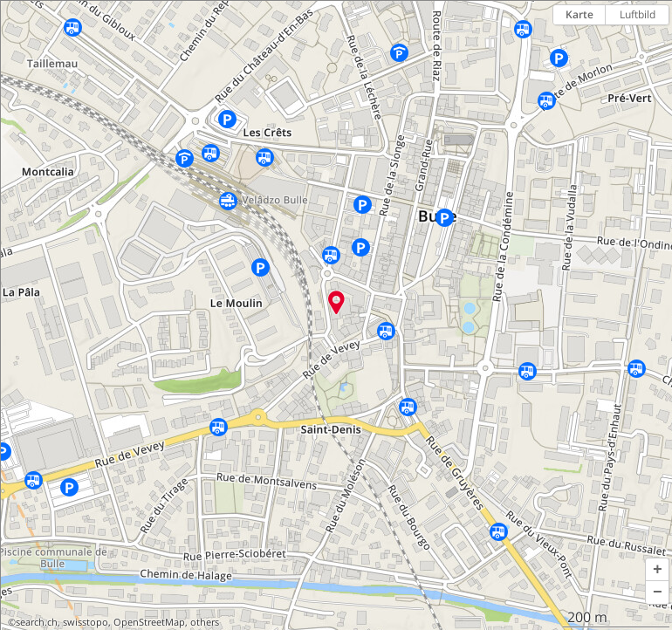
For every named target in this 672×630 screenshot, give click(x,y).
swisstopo (86, 622)
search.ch (37, 622)
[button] (657, 570)
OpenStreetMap (149, 622)
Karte (579, 14)
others (205, 622)
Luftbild (638, 14)
